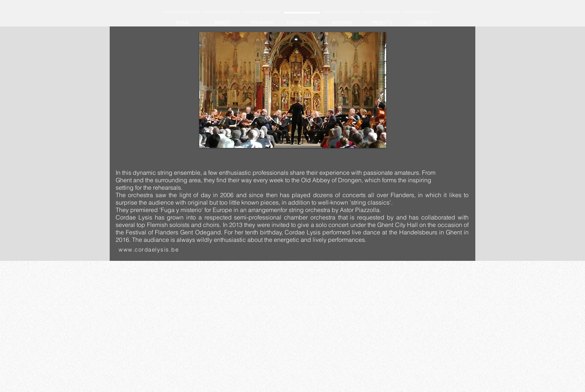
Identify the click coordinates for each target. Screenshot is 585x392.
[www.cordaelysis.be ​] (151, 249)
